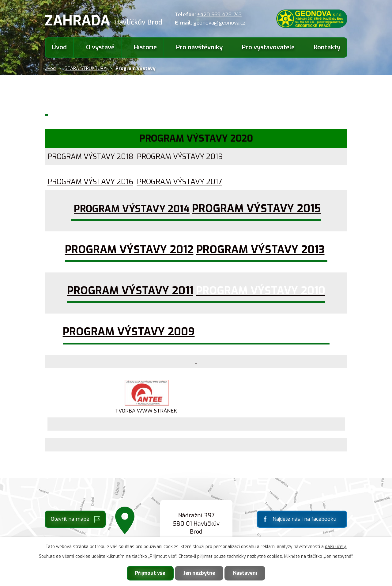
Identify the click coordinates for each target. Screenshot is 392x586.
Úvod (59, 47)
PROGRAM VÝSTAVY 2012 (129, 249)
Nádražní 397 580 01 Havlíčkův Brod (196, 523)
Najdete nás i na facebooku (304, 519)
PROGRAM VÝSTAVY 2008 (264, 332)
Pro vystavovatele (268, 47)
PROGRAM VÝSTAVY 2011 (130, 291)
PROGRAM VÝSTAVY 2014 (132, 209)
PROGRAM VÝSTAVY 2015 (256, 208)
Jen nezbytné (199, 573)
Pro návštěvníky (199, 47)
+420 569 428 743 (219, 15)
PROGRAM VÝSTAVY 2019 (180, 157)
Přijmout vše (150, 573)
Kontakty (327, 47)
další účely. (336, 547)
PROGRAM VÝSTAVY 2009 (129, 332)
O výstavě (100, 47)
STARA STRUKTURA (86, 68)
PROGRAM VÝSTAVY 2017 (179, 182)
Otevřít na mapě (70, 519)
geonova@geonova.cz (219, 23)
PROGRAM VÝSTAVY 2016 (90, 182)
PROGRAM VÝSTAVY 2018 (90, 157)
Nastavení (245, 573)
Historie (145, 47)
